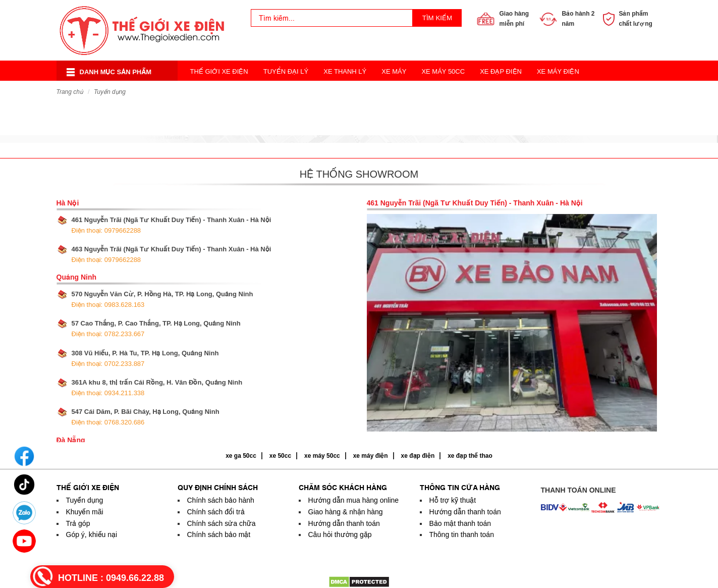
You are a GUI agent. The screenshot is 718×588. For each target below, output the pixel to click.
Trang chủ (70, 92)
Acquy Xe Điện (502, 92)
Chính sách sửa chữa (222, 523)
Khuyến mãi (85, 512)
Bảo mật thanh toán (460, 523)
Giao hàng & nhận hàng (346, 512)
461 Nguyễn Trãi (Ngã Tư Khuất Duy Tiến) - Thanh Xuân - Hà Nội (172, 225)
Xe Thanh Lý (345, 71)
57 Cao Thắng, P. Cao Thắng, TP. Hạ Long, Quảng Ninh (156, 329)
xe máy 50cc (322, 456)
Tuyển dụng (110, 92)
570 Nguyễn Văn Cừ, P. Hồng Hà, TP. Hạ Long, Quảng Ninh (162, 299)
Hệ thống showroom (359, 174)
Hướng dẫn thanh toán (344, 523)
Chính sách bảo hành (221, 500)
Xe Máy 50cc (443, 71)
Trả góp (78, 523)
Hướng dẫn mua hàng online (354, 500)
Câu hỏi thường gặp (340, 534)
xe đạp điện (418, 456)
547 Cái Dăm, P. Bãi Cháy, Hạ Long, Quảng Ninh (146, 417)
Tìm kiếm (437, 18)
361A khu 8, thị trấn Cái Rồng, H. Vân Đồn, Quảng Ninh (157, 388)
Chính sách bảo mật (219, 534)
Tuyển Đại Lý (286, 71)
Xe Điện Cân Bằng (222, 92)
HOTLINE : (111, 578)
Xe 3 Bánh (369, 92)
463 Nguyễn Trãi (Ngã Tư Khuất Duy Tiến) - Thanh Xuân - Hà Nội (172, 254)
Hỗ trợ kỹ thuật (453, 500)
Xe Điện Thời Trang (303, 92)
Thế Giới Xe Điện (219, 71)
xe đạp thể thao (470, 456)
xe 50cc (280, 456)
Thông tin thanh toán (462, 534)
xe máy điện (371, 456)
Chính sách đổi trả (216, 512)
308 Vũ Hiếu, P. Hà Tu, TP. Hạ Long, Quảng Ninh (145, 358)
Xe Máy (394, 71)
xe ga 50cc (241, 456)
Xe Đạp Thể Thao (431, 92)
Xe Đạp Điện (501, 71)
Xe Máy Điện (558, 71)
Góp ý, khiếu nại (92, 534)
